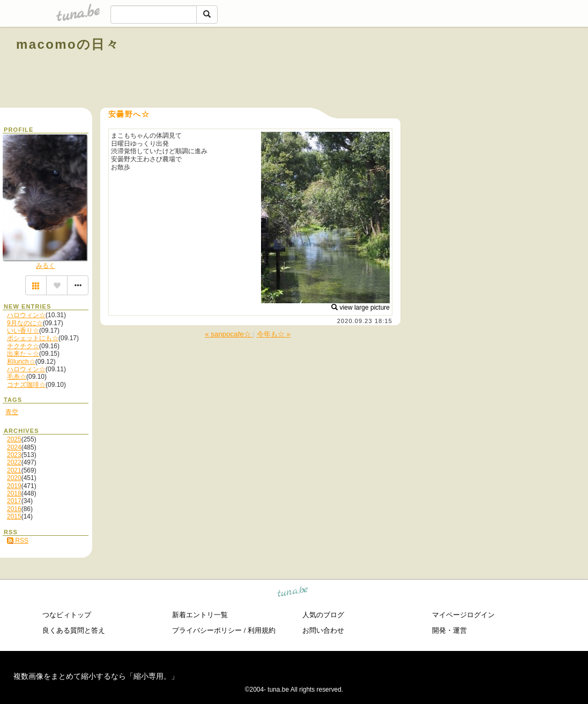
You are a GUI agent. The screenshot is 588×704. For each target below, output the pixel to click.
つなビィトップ (67, 615)
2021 (14, 470)
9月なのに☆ (25, 323)
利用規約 (262, 630)
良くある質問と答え (74, 630)
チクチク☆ (23, 346)
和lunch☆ (21, 362)
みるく (46, 266)
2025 (14, 439)
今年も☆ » (274, 334)
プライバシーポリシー (207, 630)
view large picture (360, 308)
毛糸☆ (17, 377)
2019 (14, 486)
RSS (18, 541)
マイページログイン (463, 615)
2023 (14, 455)
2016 (14, 509)
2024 (14, 447)
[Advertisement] (450, 69)
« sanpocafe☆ (229, 334)
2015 (14, 516)
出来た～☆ (23, 354)
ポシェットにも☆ (33, 338)
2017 (14, 501)
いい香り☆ (23, 331)
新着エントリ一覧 (200, 615)
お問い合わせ (323, 630)
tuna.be (293, 593)
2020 (14, 478)
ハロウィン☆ (26, 315)
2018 (14, 493)
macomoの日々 (68, 44)
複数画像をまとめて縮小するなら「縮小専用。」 (96, 676)
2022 (14, 462)
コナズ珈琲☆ (26, 385)
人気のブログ (323, 615)
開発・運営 (449, 630)
